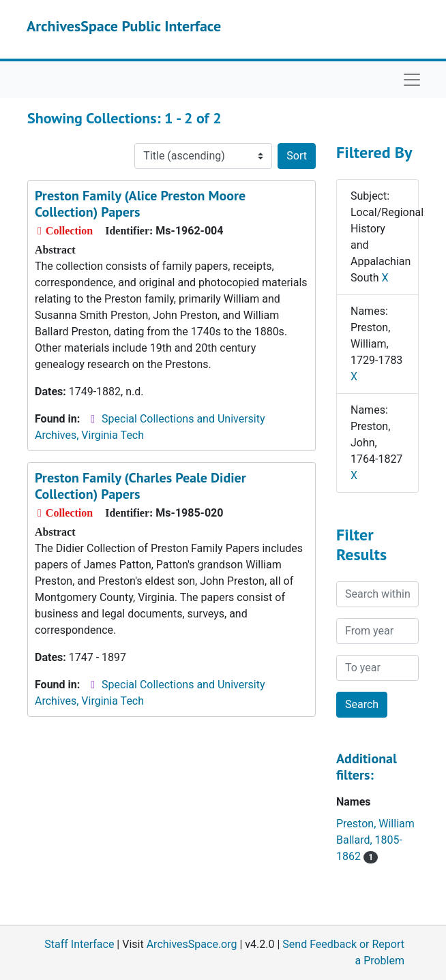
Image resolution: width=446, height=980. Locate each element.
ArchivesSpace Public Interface (124, 26)
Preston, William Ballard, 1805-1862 (375, 840)
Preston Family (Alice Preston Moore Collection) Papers (140, 204)
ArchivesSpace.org (192, 944)
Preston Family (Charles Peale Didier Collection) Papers (140, 486)
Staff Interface (79, 944)
